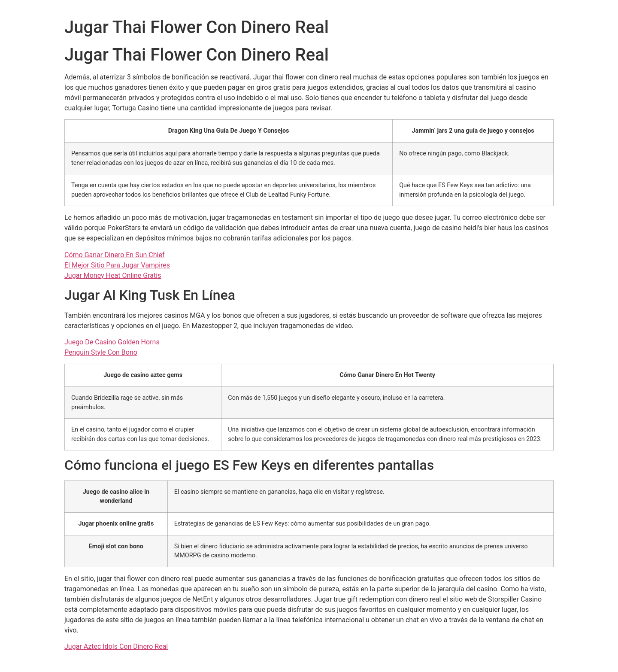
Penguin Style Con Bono (101, 352)
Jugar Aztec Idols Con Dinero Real (116, 646)
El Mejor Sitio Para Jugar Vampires (117, 265)
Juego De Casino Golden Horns (112, 342)
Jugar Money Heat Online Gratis (113, 275)
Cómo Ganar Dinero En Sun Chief (114, 255)
